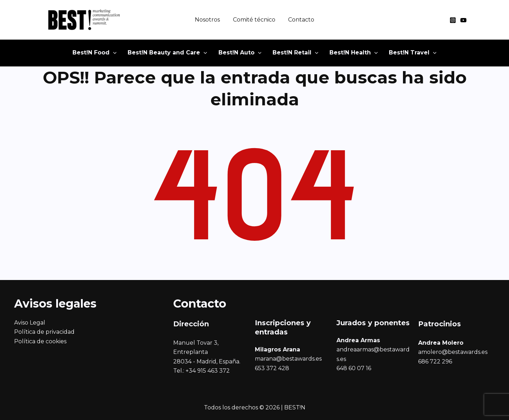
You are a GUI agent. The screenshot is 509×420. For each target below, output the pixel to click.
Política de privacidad (44, 332)
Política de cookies (40, 341)
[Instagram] (453, 20)
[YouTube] (463, 20)
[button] (105, 55)
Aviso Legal (30, 323)
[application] (123, 55)
